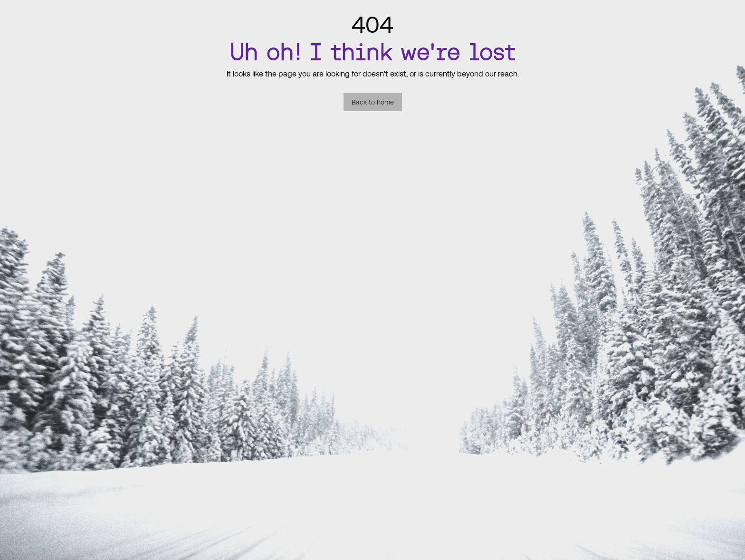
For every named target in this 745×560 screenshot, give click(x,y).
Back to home (373, 102)
